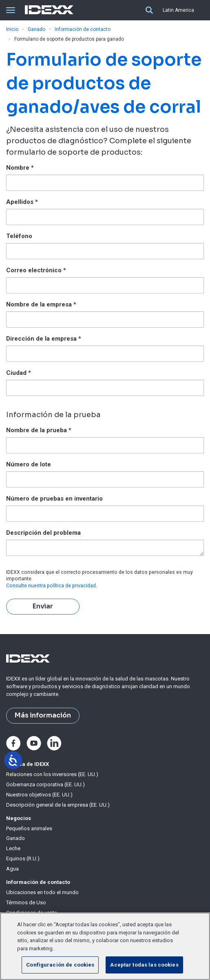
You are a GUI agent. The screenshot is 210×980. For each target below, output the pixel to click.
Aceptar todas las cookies (144, 965)
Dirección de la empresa (44, 339)
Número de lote (29, 464)
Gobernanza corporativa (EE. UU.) (45, 784)
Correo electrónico (36, 270)
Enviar (43, 606)
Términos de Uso (26, 902)
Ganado (36, 29)
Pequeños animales (29, 828)
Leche (13, 848)
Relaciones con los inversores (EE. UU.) (52, 774)
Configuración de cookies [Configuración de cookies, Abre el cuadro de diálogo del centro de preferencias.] (60, 965)
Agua (12, 869)
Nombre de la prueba (39, 430)
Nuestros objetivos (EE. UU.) (39, 795)
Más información (43, 715)
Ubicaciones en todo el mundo (42, 892)
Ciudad (19, 373)
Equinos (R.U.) (23, 859)
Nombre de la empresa (41, 304)
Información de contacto (83, 29)
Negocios (19, 818)
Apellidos (22, 202)
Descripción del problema (43, 533)
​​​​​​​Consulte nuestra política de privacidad (51, 585)
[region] (105, 946)
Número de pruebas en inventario (54, 499)
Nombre (20, 168)
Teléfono (19, 236)
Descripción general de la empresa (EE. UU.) (58, 805)
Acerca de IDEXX (28, 764)
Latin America (178, 10)
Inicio (12, 29)
